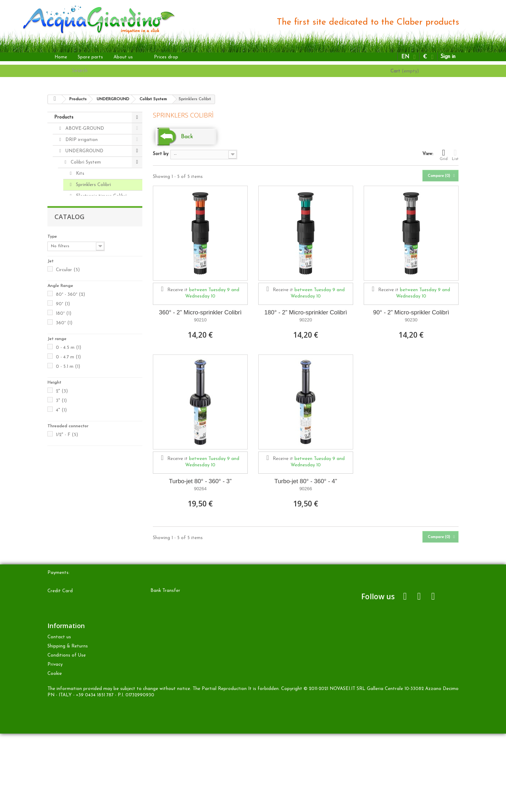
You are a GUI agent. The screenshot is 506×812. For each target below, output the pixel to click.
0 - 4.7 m (68, 520)
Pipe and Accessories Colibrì (95, 213)
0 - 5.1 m (68, 529)
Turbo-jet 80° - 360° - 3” (200, 481)
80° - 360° (70, 457)
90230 (411, 320)
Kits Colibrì (82, 318)
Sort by (161, 154)
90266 (306, 489)
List (455, 155)
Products (64, 117)
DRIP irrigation (81, 140)
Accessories (82, 285)
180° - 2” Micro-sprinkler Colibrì (306, 312)
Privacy (55, 743)
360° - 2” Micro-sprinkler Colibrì (200, 312)
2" (62, 554)
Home (61, 57)
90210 (200, 320)
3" (61, 563)
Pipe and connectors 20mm (95, 234)
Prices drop (166, 57)
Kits (79, 174)
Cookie (55, 752)
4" (61, 573)
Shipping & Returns (68, 725)
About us (123, 57)
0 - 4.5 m (69, 510)
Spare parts (90, 57)
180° (64, 476)
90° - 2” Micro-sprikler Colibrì (411, 312)
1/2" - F (67, 597)
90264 (200, 489)
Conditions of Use (67, 734)
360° (64, 485)
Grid (444, 155)
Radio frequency (87, 307)
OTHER (73, 330)
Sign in (448, 57)
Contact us (59, 715)
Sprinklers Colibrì (93, 185)
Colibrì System (85, 162)
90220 (306, 320)
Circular (68, 432)
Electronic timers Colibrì (101, 196)
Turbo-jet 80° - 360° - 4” (306, 481)
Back (187, 137)
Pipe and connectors (92, 296)
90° (63, 466)
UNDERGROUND (84, 151)
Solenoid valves (86, 273)
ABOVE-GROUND (84, 129)
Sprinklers (80, 262)
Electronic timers (88, 251)
